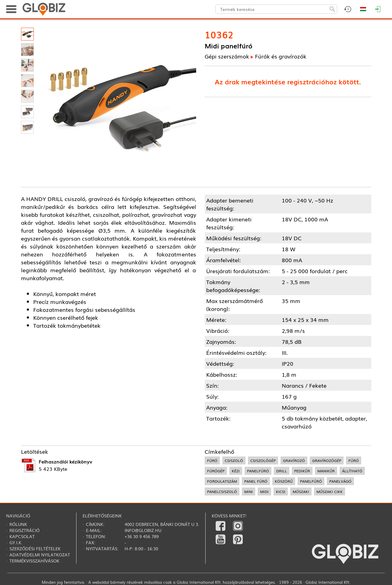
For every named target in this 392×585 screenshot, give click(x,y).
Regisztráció (25, 530)
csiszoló (234, 460)
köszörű (284, 481)
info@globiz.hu (143, 530)
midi (264, 492)
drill (282, 471)
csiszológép (263, 460)
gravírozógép (327, 460)
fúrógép (216, 471)
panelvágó (340, 481)
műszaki (301, 492)
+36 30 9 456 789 (142, 536)
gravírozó (294, 460)
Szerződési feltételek (35, 548)
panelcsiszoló (222, 492)
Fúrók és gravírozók (281, 56)
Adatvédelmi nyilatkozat (40, 555)
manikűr (326, 471)
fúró (212, 460)
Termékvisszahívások (34, 561)
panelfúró (258, 471)
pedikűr (302, 471)
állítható (352, 471)
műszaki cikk (330, 492)
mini (249, 492)
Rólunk (18, 524)
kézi (236, 471)
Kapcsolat (22, 536)
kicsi (281, 492)
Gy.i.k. (16, 542)
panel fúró (256, 481)
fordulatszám (222, 481)
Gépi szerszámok (227, 56)
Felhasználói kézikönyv (65, 461)
